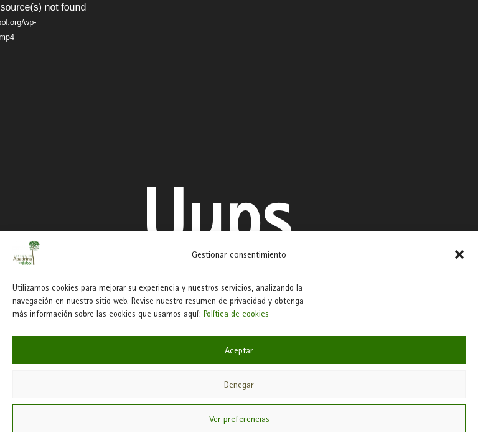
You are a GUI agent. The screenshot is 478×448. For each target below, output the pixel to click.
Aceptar (239, 350)
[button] (459, 254)
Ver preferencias (239, 419)
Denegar (239, 385)
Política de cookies (236, 314)
